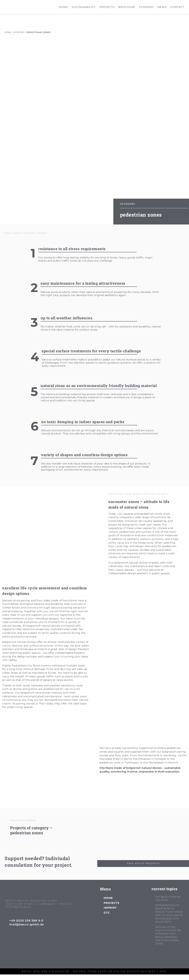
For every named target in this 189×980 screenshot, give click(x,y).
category (19, 32)
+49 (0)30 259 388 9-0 (26, 921)
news (162, 7)
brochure (127, 7)
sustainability (84, 7)
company (146, 7)
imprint (110, 908)
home (63, 7)
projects (107, 7)
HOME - (9, 32)
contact (177, 7)
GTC (107, 913)
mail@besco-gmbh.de (27, 924)
